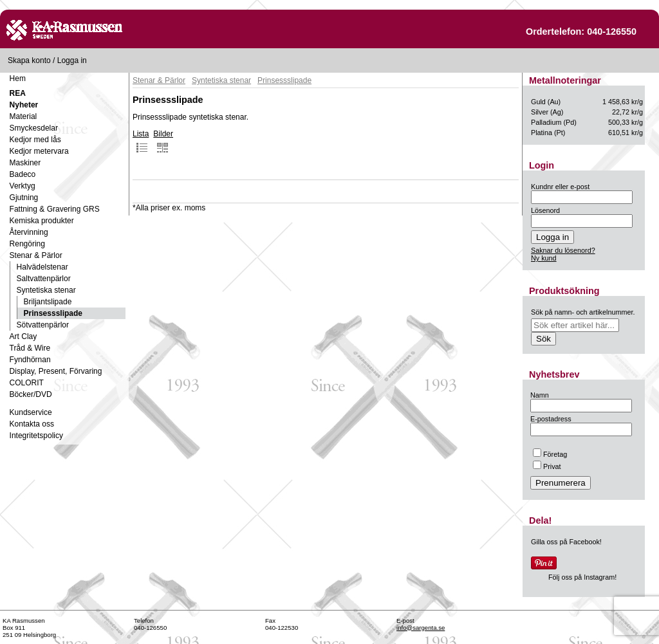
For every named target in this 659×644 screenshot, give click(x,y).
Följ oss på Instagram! (582, 577)
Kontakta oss (32, 424)
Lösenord (545, 210)
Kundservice (31, 412)
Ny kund (544, 258)
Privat (547, 466)
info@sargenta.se (421, 628)
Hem (18, 78)
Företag (550, 454)
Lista (141, 142)
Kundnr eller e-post (560, 187)
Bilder (163, 142)
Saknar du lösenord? (563, 250)
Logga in (72, 60)
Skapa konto (29, 60)
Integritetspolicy (36, 436)
